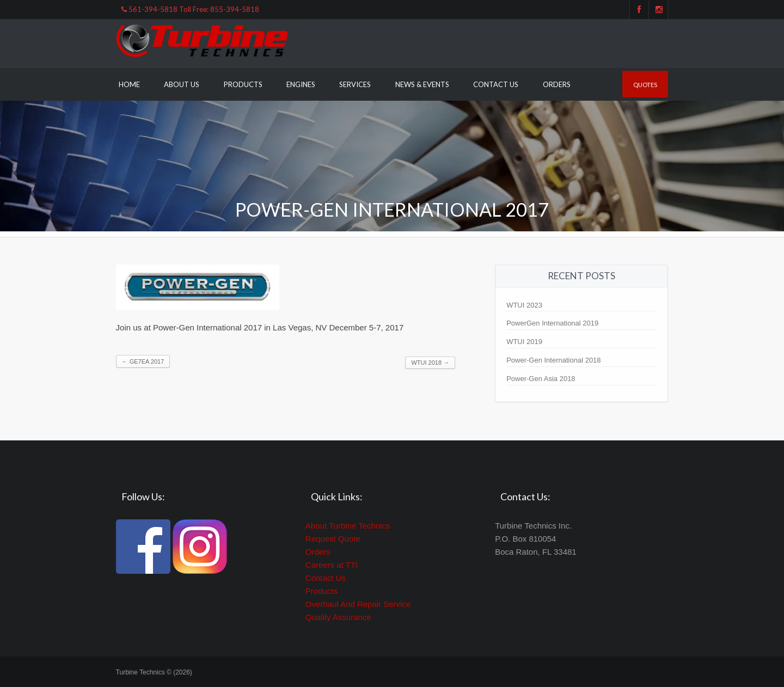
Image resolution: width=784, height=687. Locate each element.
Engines (301, 84)
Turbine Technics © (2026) (154, 672)
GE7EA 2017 (143, 361)
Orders (557, 84)
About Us (182, 84)
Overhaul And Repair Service (358, 604)
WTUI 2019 (524, 342)
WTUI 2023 (524, 305)
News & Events (422, 84)
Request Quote (333, 539)
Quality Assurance (338, 617)
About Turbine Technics (348, 526)
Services (355, 84)
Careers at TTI (332, 565)
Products (243, 84)
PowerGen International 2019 (552, 323)
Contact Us (496, 84)
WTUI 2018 (430, 363)
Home (129, 84)
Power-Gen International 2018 (553, 360)
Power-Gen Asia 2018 (541, 379)
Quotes (645, 85)
